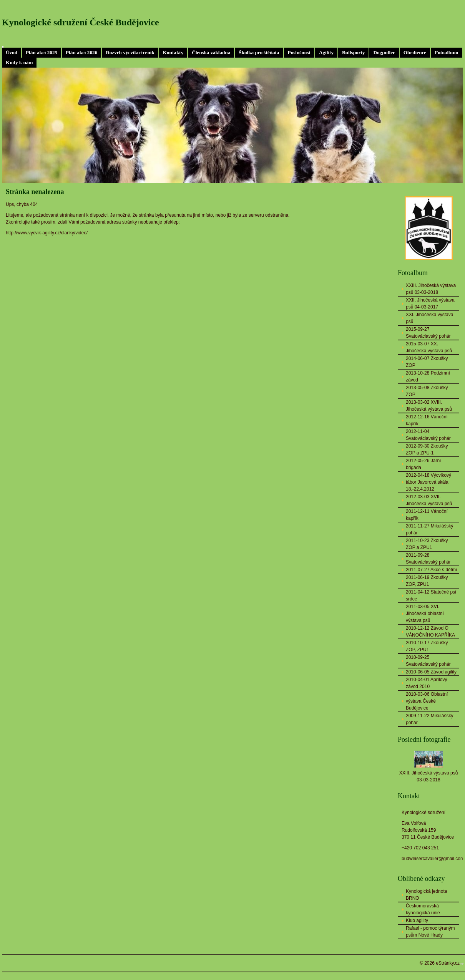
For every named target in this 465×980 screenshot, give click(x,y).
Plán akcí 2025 (42, 52)
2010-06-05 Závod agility (431, 672)
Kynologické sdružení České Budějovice (81, 22)
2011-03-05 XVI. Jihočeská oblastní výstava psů (425, 614)
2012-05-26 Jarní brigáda (423, 464)
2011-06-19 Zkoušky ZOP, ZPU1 (427, 581)
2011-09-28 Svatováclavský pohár (428, 559)
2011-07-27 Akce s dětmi (431, 570)
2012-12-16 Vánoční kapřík (427, 420)
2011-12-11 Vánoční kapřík (427, 515)
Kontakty (173, 52)
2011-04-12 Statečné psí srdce (431, 595)
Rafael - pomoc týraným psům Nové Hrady (430, 932)
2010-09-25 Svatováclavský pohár (428, 661)
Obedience (415, 52)
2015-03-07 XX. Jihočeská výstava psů (429, 347)
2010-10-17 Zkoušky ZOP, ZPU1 (427, 646)
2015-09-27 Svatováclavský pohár (428, 333)
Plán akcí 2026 (81, 52)
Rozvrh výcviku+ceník (130, 52)
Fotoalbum (447, 52)
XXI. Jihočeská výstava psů (429, 318)
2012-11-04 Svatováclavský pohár (428, 435)
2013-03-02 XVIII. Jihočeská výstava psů (429, 406)
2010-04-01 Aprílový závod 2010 (426, 683)
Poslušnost (299, 52)
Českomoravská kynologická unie (423, 909)
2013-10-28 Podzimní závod (428, 376)
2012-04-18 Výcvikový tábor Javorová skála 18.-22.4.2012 (428, 482)
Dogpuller (384, 52)
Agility (326, 52)
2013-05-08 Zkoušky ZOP (427, 391)
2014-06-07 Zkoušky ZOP (427, 362)
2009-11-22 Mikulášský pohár (429, 719)
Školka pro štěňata (259, 52)
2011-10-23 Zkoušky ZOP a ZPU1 (427, 544)
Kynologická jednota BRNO (426, 895)
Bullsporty (353, 52)
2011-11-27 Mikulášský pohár (429, 529)
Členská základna (211, 52)
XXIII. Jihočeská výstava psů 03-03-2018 (431, 289)
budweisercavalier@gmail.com (433, 859)
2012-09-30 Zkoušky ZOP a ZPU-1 (427, 449)
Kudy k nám (19, 62)
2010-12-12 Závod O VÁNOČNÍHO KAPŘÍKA (430, 632)
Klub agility (417, 920)
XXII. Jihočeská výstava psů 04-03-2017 (430, 303)
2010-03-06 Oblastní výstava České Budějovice (427, 701)
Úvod (12, 52)
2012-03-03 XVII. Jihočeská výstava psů (429, 500)
